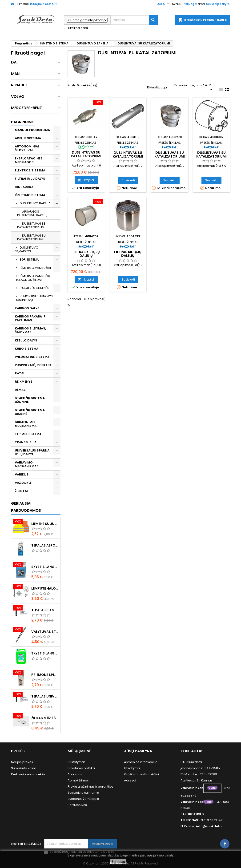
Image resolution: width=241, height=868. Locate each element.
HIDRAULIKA (24, 187)
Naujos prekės (22, 762)
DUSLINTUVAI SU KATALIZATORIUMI (31, 237)
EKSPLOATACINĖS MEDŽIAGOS (29, 160)
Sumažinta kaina (24, 768)
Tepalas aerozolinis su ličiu (45, 545)
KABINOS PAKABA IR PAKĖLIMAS (30, 318)
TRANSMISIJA (26, 442)
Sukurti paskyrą (218, 4)
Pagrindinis (23, 122)
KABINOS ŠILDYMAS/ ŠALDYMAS (31, 330)
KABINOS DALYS (27, 308)
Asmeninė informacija (141, 762)
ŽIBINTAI (21, 491)
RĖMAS (20, 390)
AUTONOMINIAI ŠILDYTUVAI (27, 148)
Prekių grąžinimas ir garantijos (90, 787)
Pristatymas (76, 762)
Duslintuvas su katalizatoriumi (86, 154)
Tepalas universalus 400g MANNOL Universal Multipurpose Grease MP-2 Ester (45, 696)
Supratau (118, 862)
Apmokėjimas (78, 780)
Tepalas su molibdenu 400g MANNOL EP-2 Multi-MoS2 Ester (45, 610)
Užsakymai (132, 768)
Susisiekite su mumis (83, 793)
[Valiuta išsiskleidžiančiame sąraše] (163, 4)
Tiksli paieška (76, 28)
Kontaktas (192, 751)
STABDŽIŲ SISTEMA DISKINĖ (30, 412)
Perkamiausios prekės (28, 774)
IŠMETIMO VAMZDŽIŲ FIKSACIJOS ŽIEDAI (32, 278)
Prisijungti (189, 4)
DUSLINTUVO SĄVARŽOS (27, 249)
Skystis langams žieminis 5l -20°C (45, 567)
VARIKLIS (22, 474)
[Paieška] (134, 20)
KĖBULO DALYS (26, 340)
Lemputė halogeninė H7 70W (45, 588)
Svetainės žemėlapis (83, 799)
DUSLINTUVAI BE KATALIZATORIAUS (31, 225)
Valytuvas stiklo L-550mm (45, 632)
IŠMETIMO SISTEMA (30, 195)
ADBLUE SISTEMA (28, 138)
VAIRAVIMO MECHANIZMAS (27, 464)
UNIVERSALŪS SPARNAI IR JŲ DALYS (33, 452)
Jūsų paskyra (138, 751)
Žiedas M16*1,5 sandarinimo (45, 718)
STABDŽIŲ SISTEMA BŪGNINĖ (30, 400)
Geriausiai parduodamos (26, 507)
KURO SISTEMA (27, 349)
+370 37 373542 (211, 820)
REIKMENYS (24, 382)
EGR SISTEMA (29, 260)
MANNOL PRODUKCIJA (32, 130)
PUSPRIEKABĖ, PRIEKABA (33, 365)
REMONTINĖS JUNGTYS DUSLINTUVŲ (34, 298)
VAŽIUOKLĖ (23, 483)
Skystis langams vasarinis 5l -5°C (45, 653)
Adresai (130, 780)
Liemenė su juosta (45, 524)
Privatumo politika (81, 768)
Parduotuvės (77, 805)
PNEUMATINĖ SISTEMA (32, 357)
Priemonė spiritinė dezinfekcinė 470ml (45, 675)
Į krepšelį (86, 180)
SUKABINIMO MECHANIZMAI (26, 424)
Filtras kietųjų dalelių (86, 254)
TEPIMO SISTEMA (28, 434)
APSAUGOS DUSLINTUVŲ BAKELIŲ (32, 213)
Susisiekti (128, 180)
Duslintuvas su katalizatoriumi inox (170, 156)
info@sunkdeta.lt (43, 4)
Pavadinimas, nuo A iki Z (194, 88)
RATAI (20, 373)
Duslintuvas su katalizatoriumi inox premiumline (211, 156)
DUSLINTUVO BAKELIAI (36, 203)
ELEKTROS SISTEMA (30, 170)
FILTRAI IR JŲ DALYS (30, 179)
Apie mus (75, 774)
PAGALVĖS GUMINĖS (34, 288)
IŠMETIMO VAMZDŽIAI (35, 268)
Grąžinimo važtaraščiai (141, 774)
